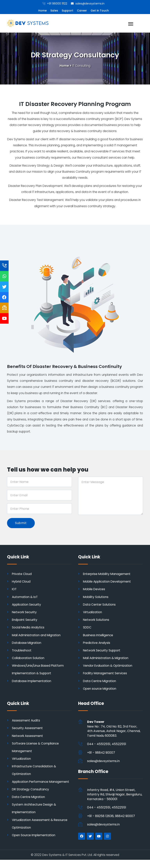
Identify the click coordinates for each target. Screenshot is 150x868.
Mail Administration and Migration (37, 636)
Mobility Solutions (96, 597)
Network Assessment (28, 736)
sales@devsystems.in (103, 762)
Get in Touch (100, 11)
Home (42, 11)
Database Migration (27, 643)
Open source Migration (100, 689)
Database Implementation (32, 681)
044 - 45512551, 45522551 (107, 745)
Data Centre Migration (100, 681)
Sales (54, 11)
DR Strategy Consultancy (31, 797)
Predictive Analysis (97, 643)
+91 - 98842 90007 (101, 753)
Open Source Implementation (35, 843)
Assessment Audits (26, 721)
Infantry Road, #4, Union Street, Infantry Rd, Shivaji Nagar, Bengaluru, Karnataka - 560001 (115, 795)
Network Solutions (97, 620)
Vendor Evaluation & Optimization (109, 666)
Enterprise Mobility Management (108, 574)
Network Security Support (103, 651)
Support (67, 11)
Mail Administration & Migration (107, 659)
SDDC (87, 628)
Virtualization (93, 613)
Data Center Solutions (100, 605)
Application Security (27, 605)
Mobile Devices (95, 590)
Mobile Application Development (108, 582)
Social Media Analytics (29, 628)
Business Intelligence (99, 636)
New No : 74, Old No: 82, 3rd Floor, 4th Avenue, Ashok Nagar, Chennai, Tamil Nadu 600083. (114, 729)
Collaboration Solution (29, 659)
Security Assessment (28, 729)
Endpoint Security (25, 620)
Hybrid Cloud (22, 582)
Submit (21, 524)
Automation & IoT (25, 597)
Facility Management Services (106, 674)
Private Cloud (22, 574)
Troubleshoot (22, 651)
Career (82, 11)
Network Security (25, 613)
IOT (14, 590)
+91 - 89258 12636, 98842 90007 (111, 816)
